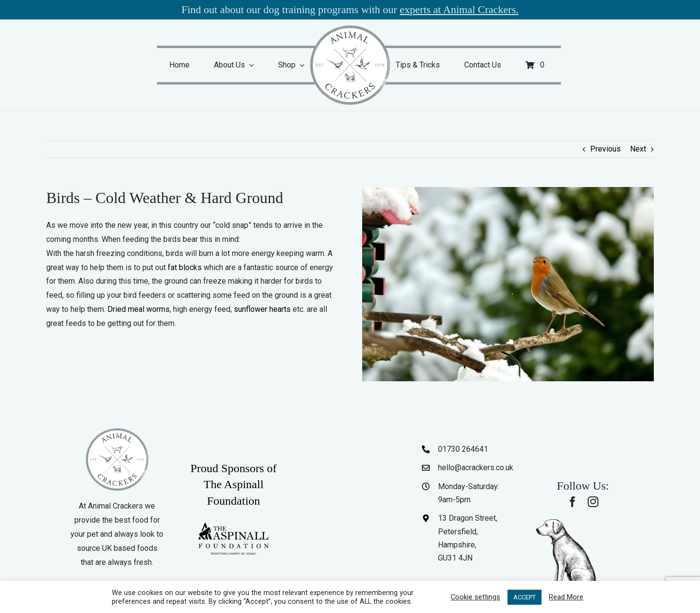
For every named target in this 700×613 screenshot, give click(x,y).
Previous (605, 149)
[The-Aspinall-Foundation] (233, 525)
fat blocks (185, 267)
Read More (566, 597)
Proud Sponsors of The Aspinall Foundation (234, 485)
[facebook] (573, 502)
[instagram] (593, 502)
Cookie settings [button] (475, 597)
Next (638, 149)
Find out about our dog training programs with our (350, 9)
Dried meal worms (139, 309)
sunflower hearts (262, 309)
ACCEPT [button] (525, 597)
